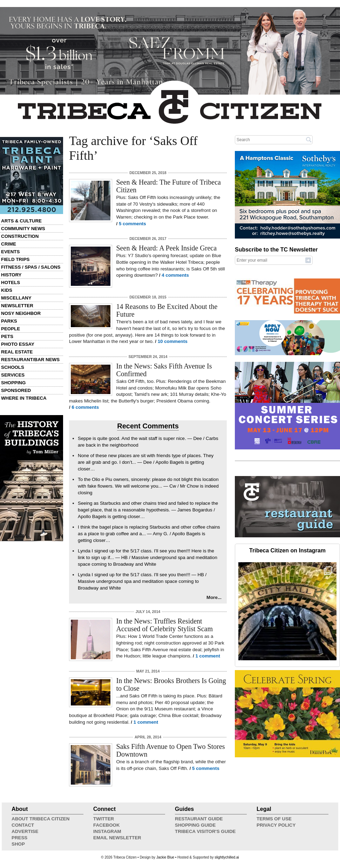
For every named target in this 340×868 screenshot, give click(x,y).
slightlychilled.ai (227, 857)
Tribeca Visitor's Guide (205, 831)
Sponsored (16, 390)
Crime (9, 244)
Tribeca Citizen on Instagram (287, 550)
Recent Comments (148, 426)
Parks (9, 321)
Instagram (107, 831)
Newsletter (17, 306)
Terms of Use (274, 819)
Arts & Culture (21, 221)
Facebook (107, 825)
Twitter (104, 819)
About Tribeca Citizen (40, 819)
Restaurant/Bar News (30, 360)
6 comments (85, 407)
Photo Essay (18, 344)
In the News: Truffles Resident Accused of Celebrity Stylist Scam (165, 625)
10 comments (173, 341)
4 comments (175, 275)
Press (19, 838)
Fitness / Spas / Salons (31, 267)
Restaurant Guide (199, 819)
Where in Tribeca (24, 398)
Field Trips (15, 259)
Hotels (11, 283)
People (11, 329)
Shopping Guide (195, 825)
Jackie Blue (165, 857)
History (11, 275)
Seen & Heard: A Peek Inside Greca (167, 248)
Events (10, 252)
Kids (7, 290)
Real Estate (17, 352)
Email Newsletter (117, 838)
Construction (20, 236)
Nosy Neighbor (21, 313)
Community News (23, 229)
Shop (18, 844)
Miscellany (16, 298)
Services (13, 375)
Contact (23, 825)
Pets (7, 336)
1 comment (208, 656)
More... (214, 597)
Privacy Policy (276, 825)
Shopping (13, 383)
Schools (13, 367)
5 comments (132, 224)
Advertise (25, 831)
